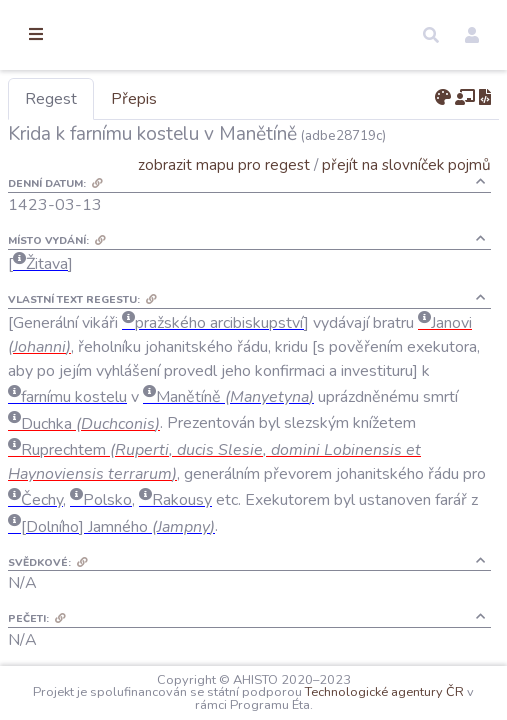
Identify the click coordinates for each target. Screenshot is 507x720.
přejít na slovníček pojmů (406, 164)
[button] (431, 35)
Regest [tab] (155, 99)
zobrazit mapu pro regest (224, 164)
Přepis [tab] (238, 99)
